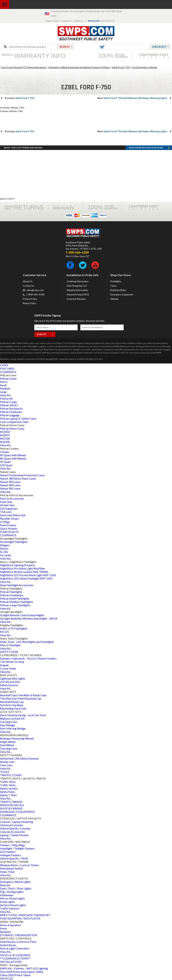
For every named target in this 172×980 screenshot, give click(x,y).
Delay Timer (7, 872)
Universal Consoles (12, 825)
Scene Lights (7, 902)
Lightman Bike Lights (13, 678)
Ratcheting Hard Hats (13, 708)
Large (3, 392)
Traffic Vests (8, 782)
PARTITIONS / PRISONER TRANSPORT (25, 915)
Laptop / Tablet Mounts (14, 835)
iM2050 (5, 432)
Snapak (4, 665)
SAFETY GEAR (9, 652)
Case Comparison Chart (14, 422)
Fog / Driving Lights (12, 892)
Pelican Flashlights (11, 592)
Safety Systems (9, 685)
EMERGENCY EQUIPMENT (18, 812)
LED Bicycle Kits (10, 682)
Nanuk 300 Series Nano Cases (18, 478)
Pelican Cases (8, 378)
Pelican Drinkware (11, 412)
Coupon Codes (52, 21)
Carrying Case (9, 722)
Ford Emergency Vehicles (145, 67)
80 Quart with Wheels (13, 458)
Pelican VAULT (9, 405)
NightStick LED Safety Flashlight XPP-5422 (26, 578)
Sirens (4, 928)
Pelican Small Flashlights (15, 598)
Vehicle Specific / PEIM (14, 858)
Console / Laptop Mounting (17, 822)
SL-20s (4, 552)
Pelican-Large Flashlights (15, 605)
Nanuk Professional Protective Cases (22, 475)
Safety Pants (8, 792)
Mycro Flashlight (10, 645)
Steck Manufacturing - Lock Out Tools (23, 715)
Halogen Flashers (10, 855)
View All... (6, 395)
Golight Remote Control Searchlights (22, 615)
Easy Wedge (7, 725)
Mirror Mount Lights (12, 898)
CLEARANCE (8, 372)
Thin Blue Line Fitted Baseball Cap (21, 698)
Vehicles (114, 299)
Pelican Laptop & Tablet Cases (18, 418)
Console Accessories (12, 832)
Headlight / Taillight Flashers (17, 848)
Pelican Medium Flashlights (17, 602)
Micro (4, 382)
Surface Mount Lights (13, 905)
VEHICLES (7, 978)
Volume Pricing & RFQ (78, 295)
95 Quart (5, 462)
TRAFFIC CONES (11, 775)
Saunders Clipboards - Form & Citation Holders (28, 658)
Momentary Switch (12, 868)
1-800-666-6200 (35, 295)
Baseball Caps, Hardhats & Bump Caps (23, 695)
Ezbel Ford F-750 (121, 67)
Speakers (6, 932)
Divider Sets (7, 505)
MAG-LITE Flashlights (14, 628)
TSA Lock (6, 512)
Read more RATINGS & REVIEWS (146, 148)
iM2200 (5, 442)
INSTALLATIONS (11, 962)
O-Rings (5, 522)
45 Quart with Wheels (13, 455)
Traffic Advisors (10, 908)
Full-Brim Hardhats (12, 705)
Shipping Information (77, 290)
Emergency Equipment (122, 295)
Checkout (159, 47)
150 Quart (6, 465)
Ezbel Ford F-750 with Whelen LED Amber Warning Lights (132, 98)
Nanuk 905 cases (10, 488)
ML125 (4, 632)
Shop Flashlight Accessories (17, 585)
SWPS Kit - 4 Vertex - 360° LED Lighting (24, 968)
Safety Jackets (9, 788)
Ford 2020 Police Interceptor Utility (22, 972)
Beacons (5, 885)
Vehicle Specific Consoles (15, 828)
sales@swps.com (35, 290)
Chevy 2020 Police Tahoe (15, 975)
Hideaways (7, 895)
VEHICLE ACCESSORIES (15, 955)
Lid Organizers (9, 508)
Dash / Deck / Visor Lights (16, 888)
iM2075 (5, 435)
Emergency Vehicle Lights (15, 882)
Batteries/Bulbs (118, 290)
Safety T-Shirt (8, 795)
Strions (4, 548)
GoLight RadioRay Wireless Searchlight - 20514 (29, 618)
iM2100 (5, 438)
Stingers (5, 545)
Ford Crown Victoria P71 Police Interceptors (24, 67)
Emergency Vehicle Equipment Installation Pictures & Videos (79, 67)
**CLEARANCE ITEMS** (15, 958)
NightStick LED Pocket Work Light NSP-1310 (28, 575)
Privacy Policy (30, 299)
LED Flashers (8, 852)
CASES (4, 365)
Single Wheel (8, 742)
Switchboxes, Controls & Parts (18, 942)
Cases (113, 286)
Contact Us (67, 21)
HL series (6, 555)
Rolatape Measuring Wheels (17, 738)
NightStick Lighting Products (18, 565)
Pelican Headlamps (12, 595)
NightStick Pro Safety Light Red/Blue (22, 568)
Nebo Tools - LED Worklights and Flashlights (27, 642)
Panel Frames (8, 525)
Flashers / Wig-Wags (13, 845)
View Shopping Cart (77, 286)
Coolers (5, 452)
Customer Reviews (76, 299)
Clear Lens (6, 765)
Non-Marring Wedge (13, 728)
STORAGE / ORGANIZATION (19, 935)
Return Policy (30, 303)
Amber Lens (7, 762)
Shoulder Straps (9, 518)
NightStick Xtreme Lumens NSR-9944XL (24, 572)
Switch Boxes (8, 945)
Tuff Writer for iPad (12, 662)
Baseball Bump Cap (12, 702)
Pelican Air (7, 398)
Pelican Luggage (10, 415)
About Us (79, 21)
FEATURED (7, 368)
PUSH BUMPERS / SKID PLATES (20, 918)
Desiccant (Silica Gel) (13, 515)
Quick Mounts (9, 528)
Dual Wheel (7, 745)
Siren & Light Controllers (15, 948)
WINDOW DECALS (12, 805)
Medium (5, 388)
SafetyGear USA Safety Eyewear (19, 758)
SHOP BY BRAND (11, 808)
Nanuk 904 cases (10, 485)
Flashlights (116, 281)
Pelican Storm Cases (12, 428)
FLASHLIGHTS (9, 532)
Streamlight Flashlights (14, 542)
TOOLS (5, 772)
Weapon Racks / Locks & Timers (20, 865)
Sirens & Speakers (11, 925)
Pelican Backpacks (11, 408)
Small (3, 385)
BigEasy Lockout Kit (12, 718)
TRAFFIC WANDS (11, 802)
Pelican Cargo (8, 402)
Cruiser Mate (8, 668)
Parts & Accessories (12, 498)
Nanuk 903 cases (10, 482)
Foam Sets (6, 502)
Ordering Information (78, 281)
